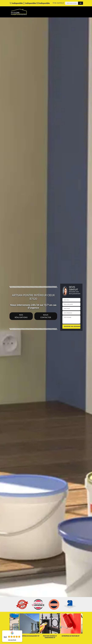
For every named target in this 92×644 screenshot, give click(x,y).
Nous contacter (46, 316)
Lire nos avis (12, 640)
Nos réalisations (21, 316)
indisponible (15, 3)
